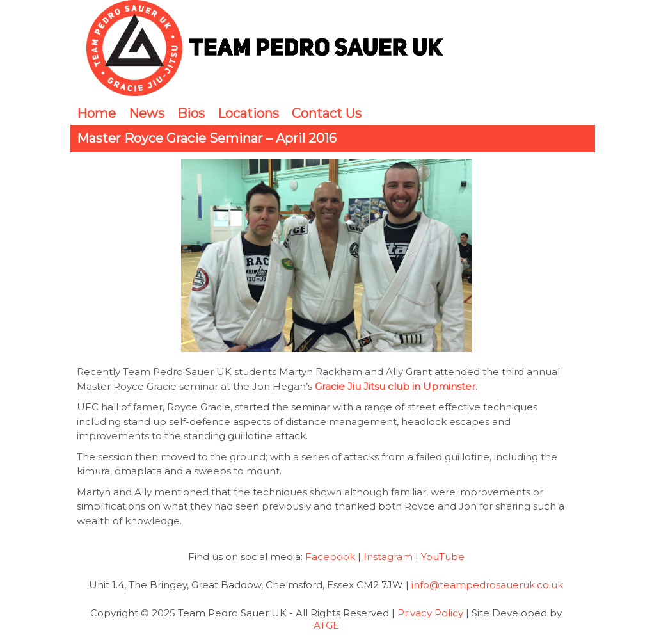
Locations (248, 113)
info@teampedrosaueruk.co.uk (487, 585)
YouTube (443, 557)
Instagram (388, 557)
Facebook (330, 557)
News (147, 113)
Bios (191, 113)
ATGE (326, 625)
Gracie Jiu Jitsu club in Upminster (395, 386)
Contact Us (327, 113)
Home (96, 113)
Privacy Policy (430, 613)
